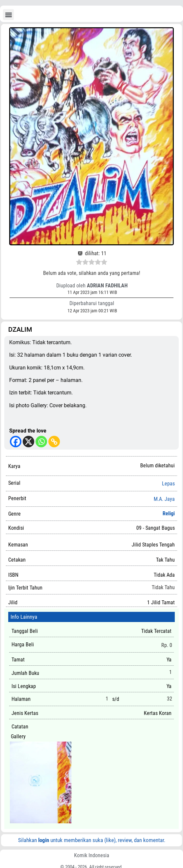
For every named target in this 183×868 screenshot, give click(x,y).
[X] (28, 442)
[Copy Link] (54, 442)
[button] (8, 15)
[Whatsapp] (41, 442)
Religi (169, 513)
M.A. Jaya (164, 499)
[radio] (79, 263)
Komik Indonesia (92, 855)
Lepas (168, 484)
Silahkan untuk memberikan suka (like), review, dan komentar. (92, 840)
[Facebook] (16, 442)
